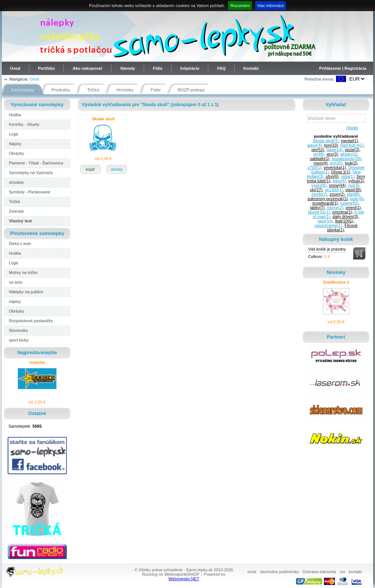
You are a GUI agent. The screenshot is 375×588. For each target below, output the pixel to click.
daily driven (345, 216)
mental (349, 141)
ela (353, 194)
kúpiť (90, 169)
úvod (252, 572)
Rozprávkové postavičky (31, 321)
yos (354, 185)
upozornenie (329, 225)
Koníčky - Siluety (24, 124)
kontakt (356, 572)
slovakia (16, 182)
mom (320, 163)
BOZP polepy (191, 90)
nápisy (15, 301)
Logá (13, 134)
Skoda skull (103, 119)
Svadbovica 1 (336, 282)
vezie (352, 150)
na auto (16, 282)
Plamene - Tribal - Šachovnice (36, 163)
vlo (316, 190)
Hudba (15, 115)
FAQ (221, 68)
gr (319, 154)
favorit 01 (319, 212)
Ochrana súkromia (319, 572)
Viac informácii (270, 6)
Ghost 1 (341, 172)
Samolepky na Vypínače (31, 173)
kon (331, 145)
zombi (319, 194)
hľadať (351, 128)
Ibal (344, 221)
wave (315, 145)
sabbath (320, 159)
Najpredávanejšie (37, 352)
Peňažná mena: (319, 79)
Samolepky (23, 90)
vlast (353, 190)
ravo (325, 221)
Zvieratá (16, 211)
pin (318, 150)
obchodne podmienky (279, 572)
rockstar (37, 362)
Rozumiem (240, 6)
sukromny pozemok (328, 199)
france (335, 208)
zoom (337, 194)
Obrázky (17, 153)
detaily (117, 169)
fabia (334, 150)
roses (319, 185)
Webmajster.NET (184, 579)
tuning (350, 203)
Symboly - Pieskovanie (30, 192)
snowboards (346, 159)
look (351, 163)
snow (337, 185)
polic (357, 199)
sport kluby (19, 340)
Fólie (158, 68)
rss (343, 572)
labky (317, 208)
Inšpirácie (190, 68)
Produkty (61, 90)
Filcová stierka (342, 228)
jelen (339, 181)
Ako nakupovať (88, 68)
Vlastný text (20, 221)
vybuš (356, 181)
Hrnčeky (125, 90)
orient (353, 208)
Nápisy (15, 144)
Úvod (15, 68)
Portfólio (47, 68)
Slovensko (18, 330)
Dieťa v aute (20, 244)
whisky (349, 154)
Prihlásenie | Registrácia (343, 68)
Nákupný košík (336, 239)
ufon (332, 176)
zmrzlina (342, 212)
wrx (332, 154)
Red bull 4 (352, 145)
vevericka (335, 167)
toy (336, 163)
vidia (348, 176)
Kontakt (251, 68)
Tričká (93, 90)
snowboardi (325, 203)
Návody (128, 68)
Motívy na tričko (23, 272)
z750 (314, 167)
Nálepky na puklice (26, 292)
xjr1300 (334, 190)
